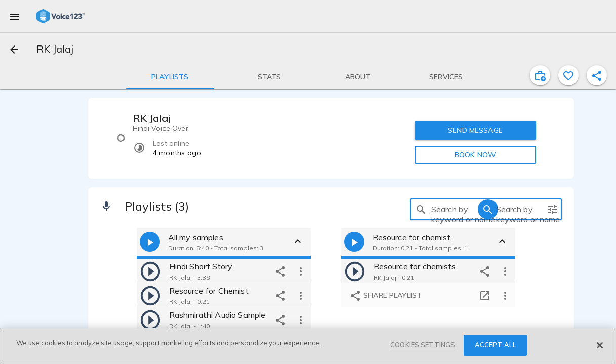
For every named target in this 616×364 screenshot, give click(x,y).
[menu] (14, 16)
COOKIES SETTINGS (423, 345)
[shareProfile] (597, 75)
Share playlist (385, 296)
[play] (150, 271)
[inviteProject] (540, 75)
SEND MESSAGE (475, 130)
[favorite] (568, 75)
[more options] (301, 271)
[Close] (600, 345)
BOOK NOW (475, 155)
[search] (421, 209)
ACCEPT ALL (496, 345)
